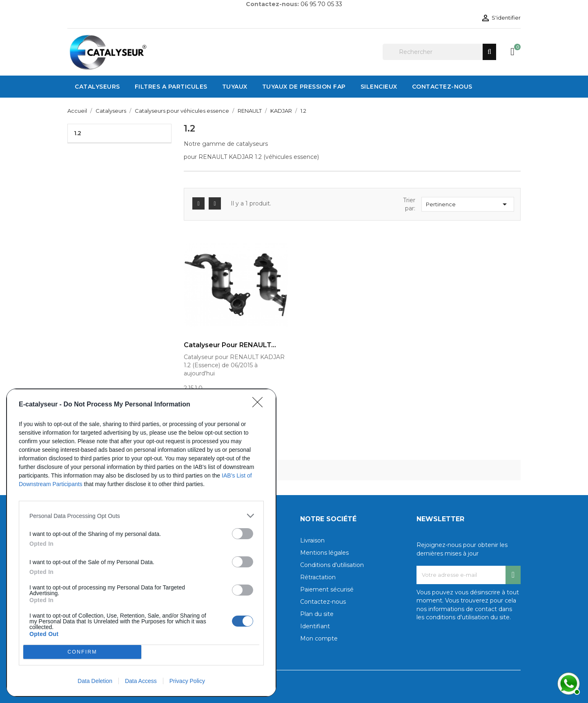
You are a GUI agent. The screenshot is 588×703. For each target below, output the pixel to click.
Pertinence (468, 204)
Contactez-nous (323, 602)
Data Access (141, 681)
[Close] (260, 405)
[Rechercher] (439, 52)
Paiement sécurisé (327, 589)
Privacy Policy (187, 681)
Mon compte (319, 638)
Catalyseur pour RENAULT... (230, 345)
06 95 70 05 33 (321, 4)
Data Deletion (95, 681)
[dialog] (141, 543)
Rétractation (318, 577)
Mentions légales (324, 553)
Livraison (312, 540)
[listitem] (141, 516)
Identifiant (315, 626)
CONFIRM (82, 652)
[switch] (243, 534)
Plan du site (317, 614)
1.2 (78, 133)
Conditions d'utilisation (332, 565)
